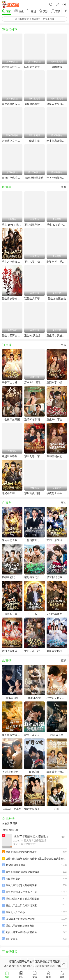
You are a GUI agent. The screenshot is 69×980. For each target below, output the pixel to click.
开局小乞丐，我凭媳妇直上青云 (12, 493)
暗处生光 (34, 141)
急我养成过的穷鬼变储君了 (12, 67)
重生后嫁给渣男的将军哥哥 (12, 299)
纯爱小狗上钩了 (12, 772)
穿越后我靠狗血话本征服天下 (12, 456)
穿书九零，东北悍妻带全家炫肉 (35, 456)
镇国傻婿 (57, 67)
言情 (56, 11)
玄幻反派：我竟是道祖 (35, 651)
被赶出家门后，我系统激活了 (35, 577)
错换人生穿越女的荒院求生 (57, 104)
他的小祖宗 (34, 698)
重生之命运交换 (57, 299)
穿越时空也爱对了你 (12, 178)
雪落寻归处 (12, 698)
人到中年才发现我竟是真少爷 (57, 614)
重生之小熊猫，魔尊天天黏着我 (12, 262)
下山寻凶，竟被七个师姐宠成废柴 (12, 614)
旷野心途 (34, 772)
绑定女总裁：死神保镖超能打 (35, 809)
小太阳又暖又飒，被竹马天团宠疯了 (57, 698)
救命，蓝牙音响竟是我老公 (35, 735)
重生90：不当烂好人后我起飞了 (57, 419)
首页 (7, 11)
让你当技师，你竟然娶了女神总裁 (35, 540)
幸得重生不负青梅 (57, 772)
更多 (64, 187)
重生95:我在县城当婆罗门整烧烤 (35, 336)
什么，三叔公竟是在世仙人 (35, 614)
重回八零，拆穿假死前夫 (57, 382)
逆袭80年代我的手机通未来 (35, 419)
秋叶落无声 (57, 735)
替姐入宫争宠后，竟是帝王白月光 (12, 651)
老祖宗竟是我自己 (57, 651)
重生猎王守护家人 (35, 225)
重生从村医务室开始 (12, 104)
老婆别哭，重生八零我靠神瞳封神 (57, 262)
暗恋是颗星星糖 (34, 178)
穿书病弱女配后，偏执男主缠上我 (57, 456)
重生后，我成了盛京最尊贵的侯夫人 (57, 336)
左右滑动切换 (10, 823)
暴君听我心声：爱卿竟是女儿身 (57, 577)
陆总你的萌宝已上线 (35, 67)
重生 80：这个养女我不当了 (57, 225)
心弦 (57, 809)
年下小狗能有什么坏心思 (57, 178)
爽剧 (44, 11)
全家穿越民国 (12, 419)
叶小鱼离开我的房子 (57, 141)
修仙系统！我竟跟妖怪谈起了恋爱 (12, 540)
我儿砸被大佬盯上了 (12, 735)
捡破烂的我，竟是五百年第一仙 (12, 577)
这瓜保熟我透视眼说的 (35, 104)
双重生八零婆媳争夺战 (35, 299)
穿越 (31, 11)
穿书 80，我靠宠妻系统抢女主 (35, 382)
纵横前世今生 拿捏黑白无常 (57, 493)
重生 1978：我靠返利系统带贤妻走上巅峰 (12, 225)
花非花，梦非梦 (12, 809)
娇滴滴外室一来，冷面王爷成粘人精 (12, 141)
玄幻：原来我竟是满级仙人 (57, 540)
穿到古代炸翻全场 (35, 493)
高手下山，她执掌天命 (12, 382)
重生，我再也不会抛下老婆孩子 (12, 336)
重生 (19, 11)
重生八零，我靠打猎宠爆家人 (35, 262)
